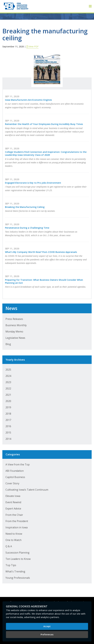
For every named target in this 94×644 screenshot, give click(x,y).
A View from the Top (18, 464)
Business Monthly (16, 325)
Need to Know (14, 534)
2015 (8, 433)
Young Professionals (18, 578)
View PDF (32, 46)
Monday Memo (14, 332)
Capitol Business (15, 477)
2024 (8, 376)
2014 (8, 439)
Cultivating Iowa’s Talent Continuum (27, 490)
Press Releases (14, 319)
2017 (8, 420)
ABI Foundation (15, 471)
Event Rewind (13, 502)
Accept (47, 626)
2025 (8, 370)
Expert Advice (13, 509)
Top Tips (11, 565)
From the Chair (14, 515)
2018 (8, 414)
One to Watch (13, 540)
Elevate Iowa (13, 496)
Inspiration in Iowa (17, 527)
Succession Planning (17, 553)
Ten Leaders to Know (18, 559)
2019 (8, 407)
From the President (17, 521)
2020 (8, 401)
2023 (8, 382)
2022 (8, 388)
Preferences (47, 634)
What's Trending (15, 571)
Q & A (9, 546)
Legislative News (15, 338)
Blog (8, 344)
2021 (8, 395)
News (11, 308)
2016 (8, 426)
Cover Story (12, 483)
